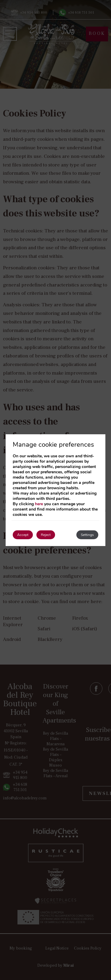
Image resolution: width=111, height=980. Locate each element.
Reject (46, 535)
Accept (23, 535)
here (39, 504)
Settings (87, 535)
